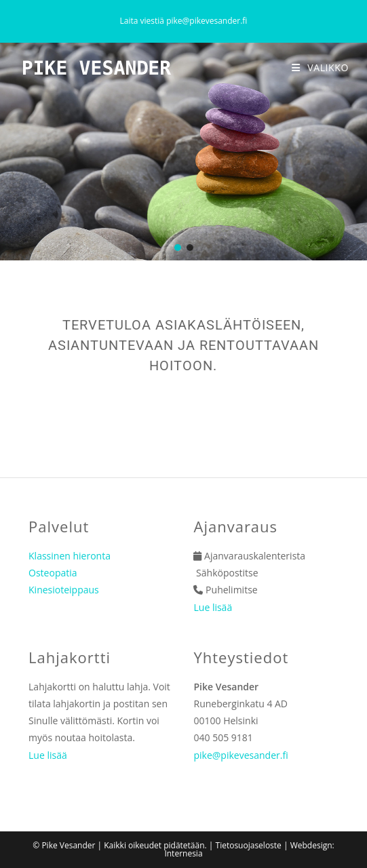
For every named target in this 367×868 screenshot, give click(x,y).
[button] (178, 248)
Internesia (183, 853)
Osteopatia (53, 573)
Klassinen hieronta (70, 556)
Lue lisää (213, 607)
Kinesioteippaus (64, 590)
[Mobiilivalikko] (320, 67)
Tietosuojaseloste (249, 845)
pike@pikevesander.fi (207, 21)
